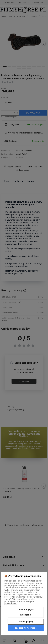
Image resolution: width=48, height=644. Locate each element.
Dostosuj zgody (26, 622)
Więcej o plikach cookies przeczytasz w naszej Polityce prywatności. (20, 601)
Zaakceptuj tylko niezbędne (26, 612)
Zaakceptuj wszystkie (26, 628)
